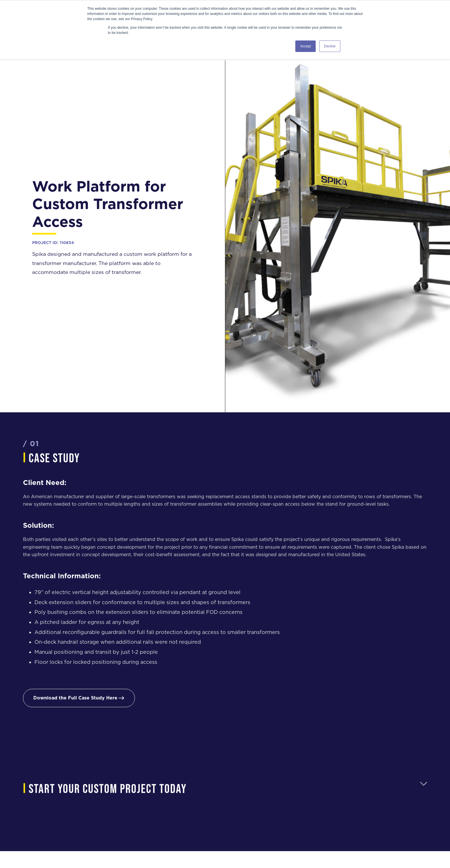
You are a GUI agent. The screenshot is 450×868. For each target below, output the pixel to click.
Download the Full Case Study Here (79, 698)
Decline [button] (330, 46)
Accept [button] (306, 46)
